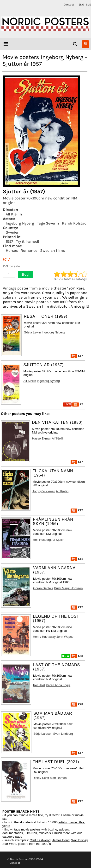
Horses (12, 250)
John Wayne (65, 637)
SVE (88, 5)
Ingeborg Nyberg (20, 223)
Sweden (13, 232)
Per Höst (39, 685)
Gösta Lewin (32, 332)
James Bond (61, 840)
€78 (77, 704)
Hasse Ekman (42, 438)
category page (12, 837)
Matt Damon (58, 778)
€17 (77, 356)
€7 (78, 404)
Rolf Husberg (42, 540)
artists (63, 822)
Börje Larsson (43, 734)
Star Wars (9, 844)
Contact (69, 5)
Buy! (26, 274)
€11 (77, 559)
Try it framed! (27, 241)
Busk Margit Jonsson (68, 588)
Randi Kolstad (74, 223)
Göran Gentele (43, 588)
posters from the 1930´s (34, 844)
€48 (77, 656)
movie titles (76, 822)
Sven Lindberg (63, 734)
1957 (9, 241)
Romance (29, 250)
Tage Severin (48, 223)
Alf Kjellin (14, 214)
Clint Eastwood (40, 840)
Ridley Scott (41, 778)
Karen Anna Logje (58, 685)
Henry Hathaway (44, 637)
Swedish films (52, 250)
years (6, 826)
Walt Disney (79, 840)
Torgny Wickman (44, 491)
